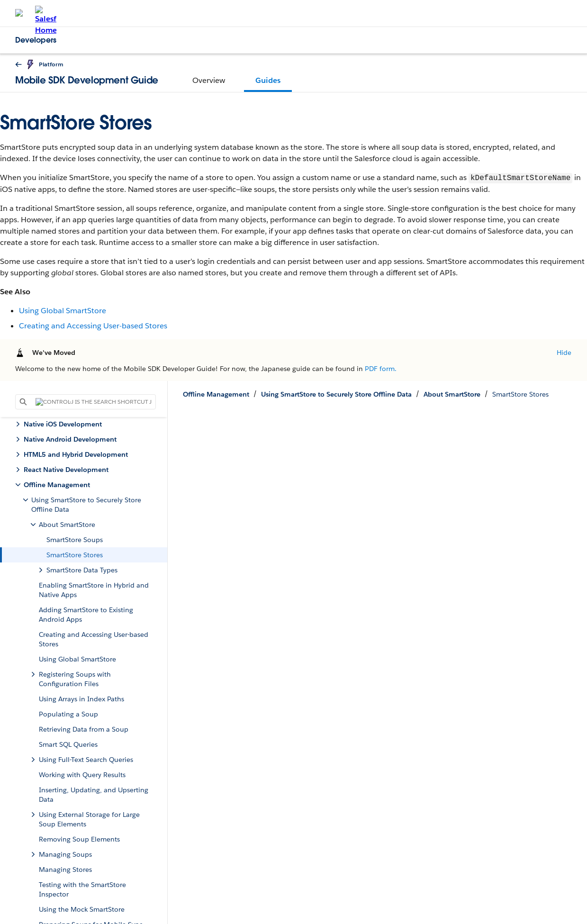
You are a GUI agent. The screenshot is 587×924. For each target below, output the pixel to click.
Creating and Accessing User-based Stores (93, 326)
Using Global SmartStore (63, 311)
